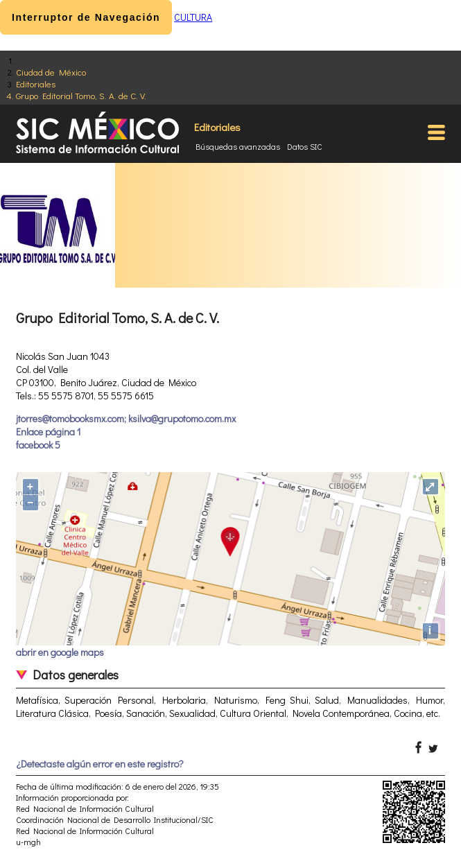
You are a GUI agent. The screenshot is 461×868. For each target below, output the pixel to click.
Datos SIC (305, 146)
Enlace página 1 (48, 432)
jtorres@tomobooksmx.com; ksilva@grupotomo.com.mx (126, 418)
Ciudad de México (51, 72)
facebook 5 (38, 445)
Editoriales (36, 84)
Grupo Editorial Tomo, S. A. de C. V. (81, 95)
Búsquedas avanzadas (238, 146)
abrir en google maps (60, 652)
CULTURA (193, 17)
